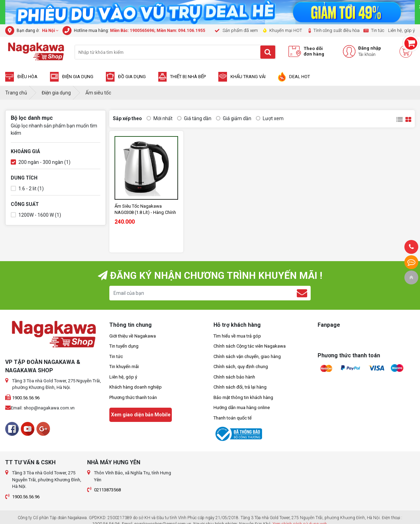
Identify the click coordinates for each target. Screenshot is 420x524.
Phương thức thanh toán (133, 397)
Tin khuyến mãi (124, 367)
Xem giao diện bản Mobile (141, 415)
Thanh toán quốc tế (233, 418)
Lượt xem (270, 119)
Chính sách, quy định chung (241, 367)
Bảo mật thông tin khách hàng (243, 397)
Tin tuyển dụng (124, 346)
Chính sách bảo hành (234, 377)
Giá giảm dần (234, 119)
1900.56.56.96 (26, 398)
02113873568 (107, 490)
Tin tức (116, 356)
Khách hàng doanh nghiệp (136, 387)
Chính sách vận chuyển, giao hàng (247, 356)
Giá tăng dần (194, 119)
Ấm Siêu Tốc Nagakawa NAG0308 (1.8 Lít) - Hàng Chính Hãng (145, 210)
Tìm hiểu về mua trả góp (237, 336)
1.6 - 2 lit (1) (27, 189)
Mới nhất (159, 119)
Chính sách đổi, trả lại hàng (240, 387)
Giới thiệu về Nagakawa (133, 336)
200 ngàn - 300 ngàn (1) (41, 162)
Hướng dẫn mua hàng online (242, 407)
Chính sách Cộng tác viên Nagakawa (250, 346)
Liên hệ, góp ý (123, 377)
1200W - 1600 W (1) (36, 215)
